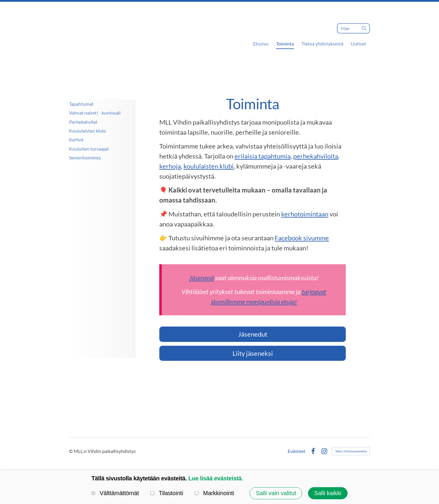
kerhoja (170, 166)
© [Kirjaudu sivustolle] (71, 451)
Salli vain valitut (276, 493)
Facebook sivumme (302, 238)
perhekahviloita (316, 156)
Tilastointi (167, 493)
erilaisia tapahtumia (263, 156)
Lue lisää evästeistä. (216, 478)
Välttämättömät (115, 493)
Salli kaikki (328, 493)
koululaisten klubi (209, 166)
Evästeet (297, 451)
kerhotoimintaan (305, 214)
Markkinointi (214, 493)
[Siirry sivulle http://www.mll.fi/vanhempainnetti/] (96, 196)
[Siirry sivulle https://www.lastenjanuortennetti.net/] (96, 223)
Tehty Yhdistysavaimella (351, 451)
